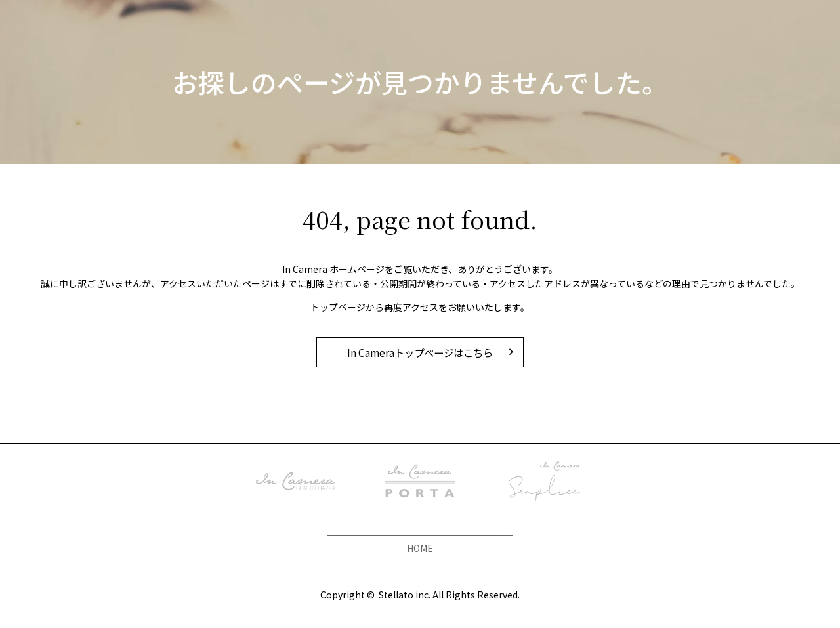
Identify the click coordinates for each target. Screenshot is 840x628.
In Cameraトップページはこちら (420, 352)
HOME (420, 547)
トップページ (338, 307)
